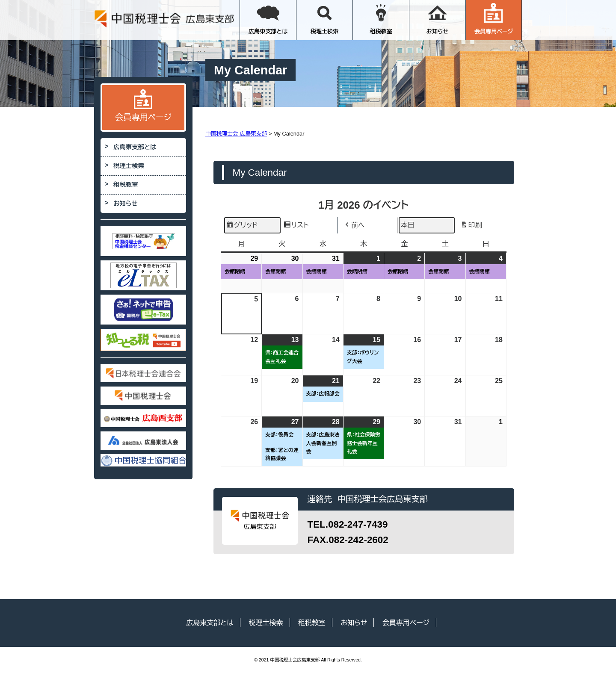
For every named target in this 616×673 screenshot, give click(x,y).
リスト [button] (296, 226)
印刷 (471, 226)
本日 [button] (408, 225)
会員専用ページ (494, 19)
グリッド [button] (242, 226)
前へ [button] (354, 225)
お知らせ (438, 19)
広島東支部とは (268, 19)
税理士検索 (325, 19)
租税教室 (381, 19)
